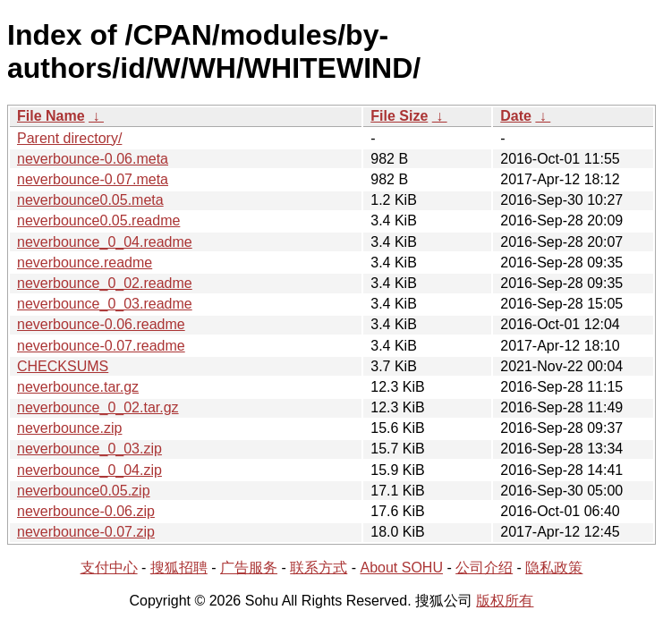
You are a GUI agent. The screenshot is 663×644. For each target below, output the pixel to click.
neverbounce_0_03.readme (105, 304)
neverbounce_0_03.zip (89, 449)
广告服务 (249, 568)
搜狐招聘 (179, 568)
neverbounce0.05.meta (90, 200)
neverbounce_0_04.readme (105, 242)
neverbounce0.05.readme (98, 220)
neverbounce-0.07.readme (101, 346)
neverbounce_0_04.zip (89, 470)
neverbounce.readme (85, 263)
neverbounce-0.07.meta (93, 179)
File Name (51, 116)
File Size (399, 116)
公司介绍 (484, 568)
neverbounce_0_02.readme (105, 283)
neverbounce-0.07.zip (86, 532)
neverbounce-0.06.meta (93, 159)
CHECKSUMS (63, 366)
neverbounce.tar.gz (78, 387)
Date (516, 116)
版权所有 (505, 601)
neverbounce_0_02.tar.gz (98, 407)
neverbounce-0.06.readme (101, 324)
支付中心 (109, 568)
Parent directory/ (69, 138)
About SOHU (401, 568)
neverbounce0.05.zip (84, 491)
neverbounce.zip (69, 428)
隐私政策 (554, 568)
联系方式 (319, 568)
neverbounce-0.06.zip (86, 511)
